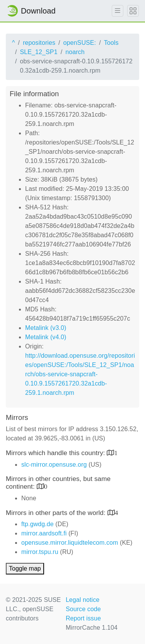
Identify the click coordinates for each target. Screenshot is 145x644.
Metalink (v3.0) (46, 328)
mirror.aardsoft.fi (44, 533)
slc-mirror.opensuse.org (54, 465)
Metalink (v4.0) (46, 337)
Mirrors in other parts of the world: (57, 513)
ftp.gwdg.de (38, 524)
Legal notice (83, 600)
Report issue (83, 618)
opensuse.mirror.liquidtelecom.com (70, 543)
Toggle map (25, 568)
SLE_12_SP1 (39, 52)
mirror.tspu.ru (40, 552)
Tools (111, 43)
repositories (39, 43)
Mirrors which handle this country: (56, 453)
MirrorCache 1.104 (92, 628)
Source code (83, 609)
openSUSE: (80, 43)
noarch (75, 52)
